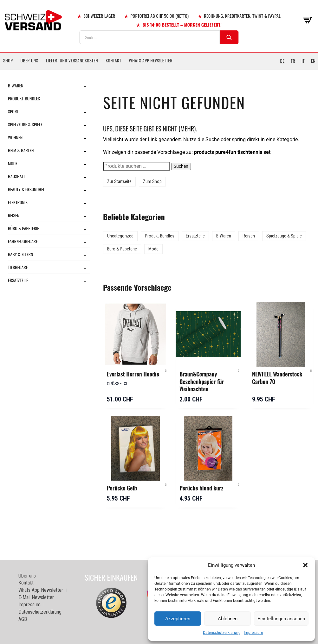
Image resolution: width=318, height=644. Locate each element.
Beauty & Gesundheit (27, 189)
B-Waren (16, 85)
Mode (13, 163)
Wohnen (15, 137)
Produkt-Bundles (24, 98)
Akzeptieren (178, 619)
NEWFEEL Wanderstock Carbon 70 (277, 378)
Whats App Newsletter (151, 60)
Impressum (253, 633)
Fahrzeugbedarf (23, 241)
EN (313, 61)
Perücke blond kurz (201, 488)
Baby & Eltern (20, 254)
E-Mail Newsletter (36, 597)
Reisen (14, 215)
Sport (13, 111)
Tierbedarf (18, 267)
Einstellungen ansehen (281, 619)
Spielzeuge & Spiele (25, 124)
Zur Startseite (119, 181)
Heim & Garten (21, 150)
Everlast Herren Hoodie (133, 374)
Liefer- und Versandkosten (72, 60)
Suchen (181, 166)
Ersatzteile (18, 280)
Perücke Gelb (122, 488)
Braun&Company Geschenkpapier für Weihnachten (202, 381)
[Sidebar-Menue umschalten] (159, 69)
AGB (23, 619)
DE (282, 61)
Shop (8, 60)
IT (303, 61)
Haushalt (16, 176)
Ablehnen (228, 619)
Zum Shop (152, 181)
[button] (305, 565)
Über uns (29, 60)
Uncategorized (120, 236)
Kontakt (113, 60)
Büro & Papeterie (23, 228)
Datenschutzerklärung (222, 633)
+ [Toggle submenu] (85, 86)
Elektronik (18, 202)
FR (293, 61)
